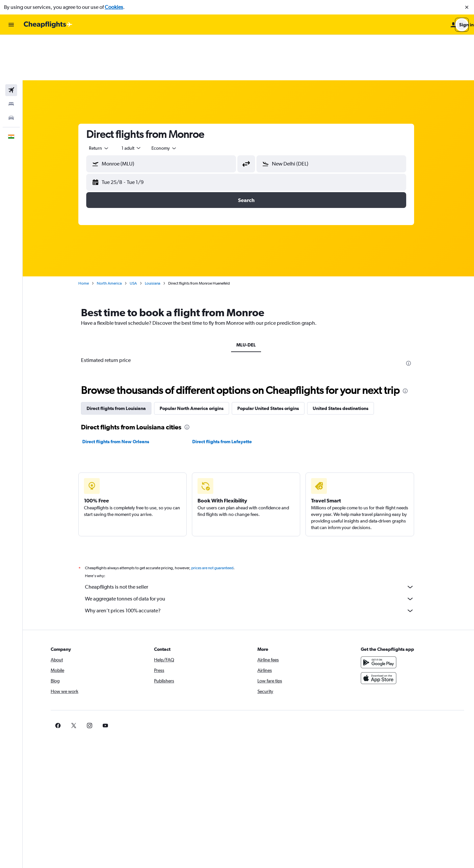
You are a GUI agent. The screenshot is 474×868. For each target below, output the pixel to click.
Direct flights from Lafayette (224, 396)
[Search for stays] (11, 59)
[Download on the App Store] (380, 633)
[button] (467, 7)
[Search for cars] (11, 72)
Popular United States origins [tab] (270, 363)
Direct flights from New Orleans (118, 396)
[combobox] (101, 103)
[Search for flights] (11, 45)
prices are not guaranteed (215, 523)
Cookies (114, 7)
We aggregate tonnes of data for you (252, 553)
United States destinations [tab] (343, 363)
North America (112, 238)
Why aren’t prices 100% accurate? (252, 565)
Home (86, 238)
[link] (369, 680)
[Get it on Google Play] (380, 617)
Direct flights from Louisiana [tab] (118, 363)
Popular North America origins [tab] (194, 363)
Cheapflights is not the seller (252, 542)
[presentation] (411, 318)
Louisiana (155, 238)
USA (136, 238)
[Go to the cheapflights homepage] (48, 25)
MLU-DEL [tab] (248, 299)
